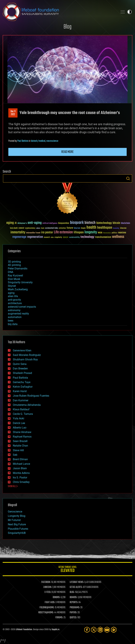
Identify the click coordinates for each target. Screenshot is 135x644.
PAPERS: (73, 613)
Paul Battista (23, 141)
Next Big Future (17, 524)
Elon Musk (14, 279)
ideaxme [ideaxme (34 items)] (123, 228)
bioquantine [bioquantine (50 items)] (64, 223)
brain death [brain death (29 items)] (14, 228)
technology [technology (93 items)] (87, 237)
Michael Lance (21, 464)
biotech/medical (38, 141)
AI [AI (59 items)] (16, 223)
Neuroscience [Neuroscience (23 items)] (107, 233)
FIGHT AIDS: (50, 602)
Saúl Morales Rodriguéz (27, 355)
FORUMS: (59, 618)
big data (13, 324)
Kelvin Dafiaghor (23, 387)
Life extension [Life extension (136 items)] (63, 232)
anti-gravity (14, 300)
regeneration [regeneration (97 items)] (35, 237)
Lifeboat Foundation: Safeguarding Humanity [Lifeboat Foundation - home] (59, 12)
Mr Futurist (14, 520)
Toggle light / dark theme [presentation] (129, 12)
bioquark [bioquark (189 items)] (77, 223)
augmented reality (18, 314)
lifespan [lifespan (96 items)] (79, 232)
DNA (10, 272)
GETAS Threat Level (67, 570)
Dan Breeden (20, 368)
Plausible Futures (18, 529)
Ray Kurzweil (15, 276)
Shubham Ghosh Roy (25, 359)
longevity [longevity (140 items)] (91, 232)
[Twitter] (94, 630)
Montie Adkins (21, 473)
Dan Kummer (21, 400)
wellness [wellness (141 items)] (118, 237)
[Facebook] (87, 630)
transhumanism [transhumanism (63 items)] (103, 237)
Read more (67, 152)
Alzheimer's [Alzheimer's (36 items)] (22, 223)
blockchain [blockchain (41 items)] (125, 223)
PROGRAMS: (75, 608)
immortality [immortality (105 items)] (18, 232)
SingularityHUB (17, 533)
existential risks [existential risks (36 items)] (52, 228)
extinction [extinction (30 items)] (62, 228)
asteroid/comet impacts (22, 307)
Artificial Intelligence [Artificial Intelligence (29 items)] (50, 223)
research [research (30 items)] (47, 237)
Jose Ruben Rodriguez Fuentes (31, 396)
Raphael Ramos (22, 437)
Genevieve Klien (22, 350)
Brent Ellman (20, 459)
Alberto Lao (20, 428)
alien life (13, 296)
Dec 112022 (13, 113)
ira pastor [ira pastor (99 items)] (47, 232)
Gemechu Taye (22, 382)
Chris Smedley (21, 482)
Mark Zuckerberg (18, 289)
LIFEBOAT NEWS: (77, 582)
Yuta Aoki (18, 418)
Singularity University (20, 282)
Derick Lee (19, 423)
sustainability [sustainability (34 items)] (74, 238)
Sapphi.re (55, 630)
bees (11, 321)
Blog (67, 27)
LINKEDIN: (47, 587)
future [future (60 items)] (70, 228)
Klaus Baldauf (21, 409)
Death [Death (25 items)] (43, 228)
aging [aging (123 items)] (10, 223)
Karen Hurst (20, 391)
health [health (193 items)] (91, 228)
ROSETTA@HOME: (46, 613)
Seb (15, 455)
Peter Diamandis (18, 269)
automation (15, 317)
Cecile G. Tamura (23, 414)
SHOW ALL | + (13, 486)
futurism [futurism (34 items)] (77, 228)
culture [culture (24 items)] (38, 228)
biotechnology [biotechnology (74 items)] (104, 223)
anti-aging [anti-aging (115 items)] (35, 223)
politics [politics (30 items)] (114, 233)
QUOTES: (73, 618)
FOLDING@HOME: (47, 608)
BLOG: (72, 592)
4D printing (14, 265)
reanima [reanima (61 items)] (122, 233)
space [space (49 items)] (66, 237)
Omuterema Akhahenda (27, 405)
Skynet (12, 286)
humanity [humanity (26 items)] (116, 228)
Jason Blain (20, 468)
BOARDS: (73, 597)
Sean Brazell (20, 441)
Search (128, 178)
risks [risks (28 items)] (52, 237)
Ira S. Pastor (20, 477)
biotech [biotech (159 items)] (90, 223)
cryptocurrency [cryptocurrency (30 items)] (30, 228)
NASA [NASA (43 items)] (100, 233)
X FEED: (48, 592)
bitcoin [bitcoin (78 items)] (116, 223)
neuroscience (52, 141)
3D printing (14, 262)
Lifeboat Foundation (24, 630)
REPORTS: (74, 602)
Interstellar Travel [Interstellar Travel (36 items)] (33, 233)
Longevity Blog (17, 516)
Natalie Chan (20, 446)
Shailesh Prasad (22, 373)
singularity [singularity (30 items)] (58, 237)
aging (11, 293)
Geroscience (15, 512)
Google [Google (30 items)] (83, 228)
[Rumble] (114, 630)
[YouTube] (107, 630)
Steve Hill (18, 450)
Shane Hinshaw (22, 432)
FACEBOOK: (46, 582)
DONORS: (56, 597)
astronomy (14, 310)
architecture (15, 303)
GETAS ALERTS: (76, 587)
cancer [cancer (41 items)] (21, 228)
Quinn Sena (20, 364)
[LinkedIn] (100, 630)
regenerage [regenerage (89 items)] (19, 237)
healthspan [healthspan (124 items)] (105, 228)
